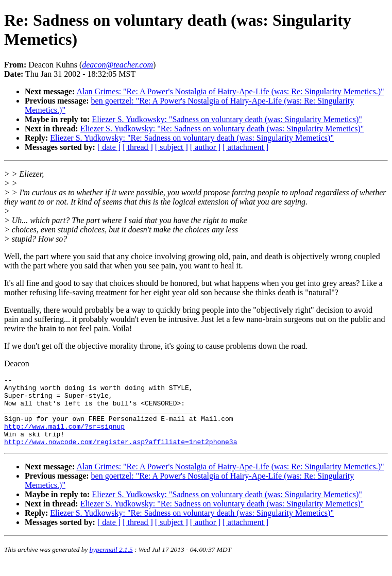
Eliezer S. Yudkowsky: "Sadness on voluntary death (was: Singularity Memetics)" (227, 119)
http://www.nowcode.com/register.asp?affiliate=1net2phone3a (121, 455)
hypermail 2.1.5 (111, 563)
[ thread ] (138, 147)
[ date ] (109, 147)
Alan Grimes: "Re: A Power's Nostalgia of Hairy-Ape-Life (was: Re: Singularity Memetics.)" (230, 91)
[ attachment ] (245, 147)
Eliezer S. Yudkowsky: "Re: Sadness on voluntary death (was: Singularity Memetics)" (222, 129)
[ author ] (206, 147)
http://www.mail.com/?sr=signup (64, 437)
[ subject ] (172, 147)
